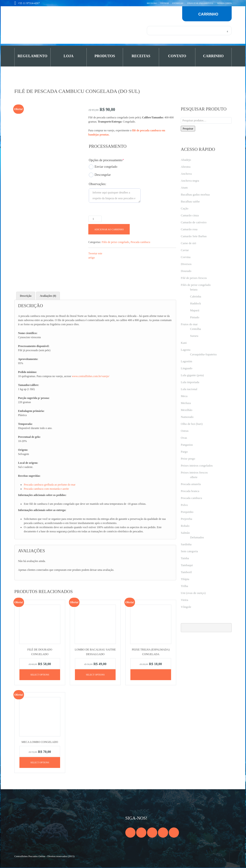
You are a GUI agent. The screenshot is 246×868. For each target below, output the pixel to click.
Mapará (195, 310)
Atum (184, 188)
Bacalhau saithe (190, 201)
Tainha (185, 558)
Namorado (187, 417)
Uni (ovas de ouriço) (193, 593)
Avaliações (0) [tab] (48, 296)
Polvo (184, 505)
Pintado (195, 317)
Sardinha (186, 544)
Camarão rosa (189, 229)
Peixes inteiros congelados (197, 466)
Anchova (186, 174)
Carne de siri (188, 243)
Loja (69, 56)
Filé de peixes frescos (194, 278)
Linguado (187, 368)
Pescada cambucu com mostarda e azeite (46, 489)
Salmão (185, 533)
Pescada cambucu (140, 242)
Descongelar (100, 175)
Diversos (186, 264)
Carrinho (213, 56)
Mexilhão (187, 410)
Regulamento (32, 56)
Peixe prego (188, 459)
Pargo (184, 452)
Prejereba (186, 519)
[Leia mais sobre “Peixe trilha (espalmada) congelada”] (151, 675)
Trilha (184, 586)
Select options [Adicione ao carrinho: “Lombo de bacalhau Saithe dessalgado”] (95, 675)
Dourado (186, 271)
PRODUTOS (105, 56)
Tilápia (185, 579)
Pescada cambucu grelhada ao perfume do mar (50, 485)
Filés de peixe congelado (115, 242)
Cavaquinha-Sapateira (203, 354)
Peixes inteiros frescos (194, 472)
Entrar (165, 3)
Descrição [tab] (26, 296)
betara (194, 289)
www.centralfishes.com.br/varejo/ (91, 376)
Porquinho (187, 512)
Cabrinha (196, 296)
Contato (177, 56)
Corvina (186, 257)
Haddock (195, 303)
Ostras (185, 431)
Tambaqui (187, 565)
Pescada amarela (191, 484)
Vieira (184, 600)
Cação (184, 208)
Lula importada (190, 382)
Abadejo (186, 160)
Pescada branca (190, 491)
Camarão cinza (190, 215)
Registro (152, 3)
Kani (184, 343)
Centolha (195, 329)
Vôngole (186, 607)
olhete (194, 477)
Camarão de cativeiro (194, 222)
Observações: (97, 184)
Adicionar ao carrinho (109, 229)
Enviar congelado (103, 167)
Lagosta (186, 350)
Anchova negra (190, 181)
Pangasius (187, 445)
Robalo (185, 526)
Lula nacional (189, 389)
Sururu (194, 336)
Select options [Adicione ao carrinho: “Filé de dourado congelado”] (40, 675)
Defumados (197, 537)
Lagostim (186, 361)
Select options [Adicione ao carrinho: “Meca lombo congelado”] (40, 763)
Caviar (185, 250)
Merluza (186, 403)
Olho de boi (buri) (192, 424)
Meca (184, 396)
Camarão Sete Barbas (194, 236)
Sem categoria (189, 551)
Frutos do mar (189, 324)
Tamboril (186, 572)
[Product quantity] (95, 219)
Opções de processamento (106, 160)
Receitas (141, 56)
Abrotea (186, 167)
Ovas (184, 438)
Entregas (178, 3)
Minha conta (224, 3)
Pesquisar (188, 129)
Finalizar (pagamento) (200, 3)
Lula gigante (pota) (192, 375)
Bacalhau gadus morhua (195, 194)
